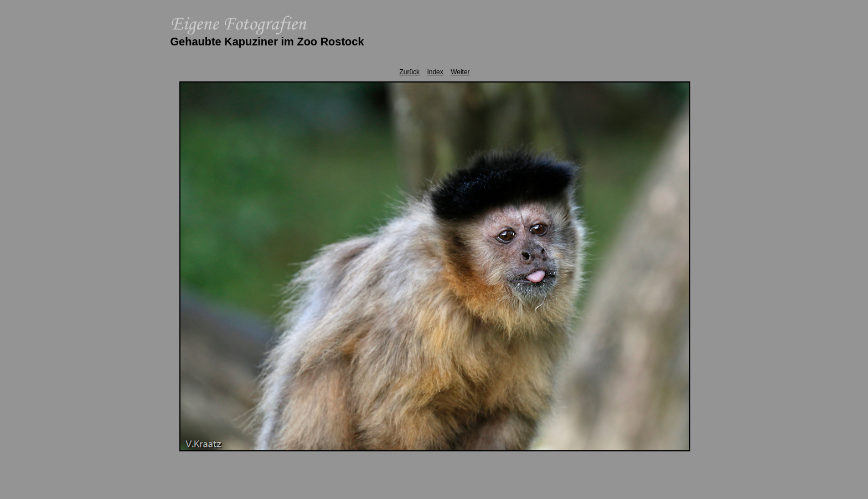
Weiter (460, 72)
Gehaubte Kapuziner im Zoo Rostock (267, 42)
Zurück (409, 72)
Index (435, 72)
